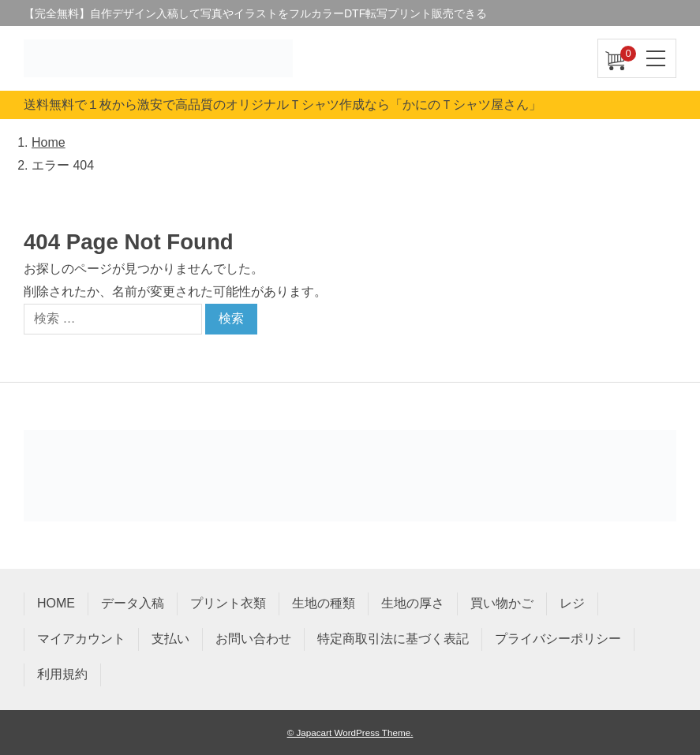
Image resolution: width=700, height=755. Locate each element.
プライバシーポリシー (558, 639)
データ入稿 (133, 603)
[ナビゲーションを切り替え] (657, 58)
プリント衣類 (228, 603)
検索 (231, 318)
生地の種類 (324, 603)
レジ (572, 603)
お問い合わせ (253, 639)
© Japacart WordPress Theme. (350, 733)
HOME (56, 603)
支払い (170, 639)
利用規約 (62, 674)
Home (49, 142)
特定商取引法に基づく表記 (393, 639)
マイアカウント (81, 639)
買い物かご (502, 603)
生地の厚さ (413, 603)
